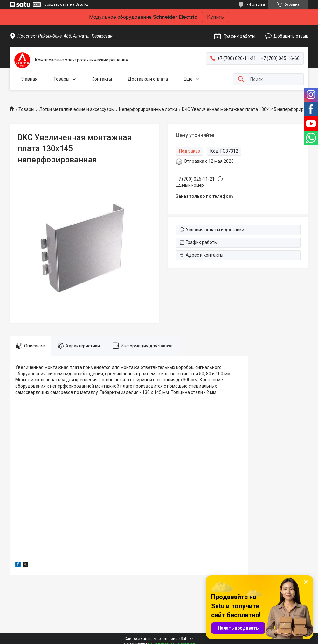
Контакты (102, 79)
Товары (61, 79)
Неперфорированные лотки (148, 109)
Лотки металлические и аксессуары (77, 109)
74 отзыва (256, 4)
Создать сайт (56, 4)
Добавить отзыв (291, 36)
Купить (215, 17)
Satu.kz (187, 639)
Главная (29, 79)
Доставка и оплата (148, 79)
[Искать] (241, 79)
